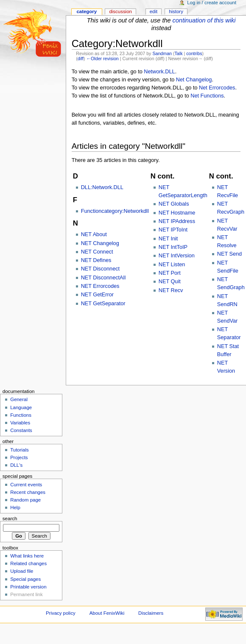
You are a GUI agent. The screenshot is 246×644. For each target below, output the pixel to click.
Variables (20, 423)
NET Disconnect (100, 269)
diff (81, 59)
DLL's (16, 465)
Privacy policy (61, 613)
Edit (154, 11)
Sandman (162, 53)
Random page (25, 500)
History (176, 11)
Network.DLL (159, 72)
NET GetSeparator (103, 304)
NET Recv (171, 290)
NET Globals (174, 204)
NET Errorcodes (100, 286)
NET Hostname (177, 213)
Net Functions (207, 96)
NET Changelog (100, 243)
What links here (27, 556)
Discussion (120, 11)
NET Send (229, 254)
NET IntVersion (177, 256)
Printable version (28, 587)
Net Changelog (194, 80)
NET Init (168, 239)
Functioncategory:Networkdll (115, 211)
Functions (21, 415)
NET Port (170, 273)
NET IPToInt (173, 230)
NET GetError (97, 295)
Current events (26, 485)
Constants (21, 430)
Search (10, 519)
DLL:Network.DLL (102, 187)
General (19, 399)
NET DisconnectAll (103, 278)
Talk (179, 53)
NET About (94, 234)
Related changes (28, 563)
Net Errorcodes (217, 88)
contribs (194, 53)
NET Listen (172, 265)
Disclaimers (151, 613)
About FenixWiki (107, 613)
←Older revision (102, 59)
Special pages (25, 579)
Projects (19, 457)
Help (15, 507)
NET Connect (97, 252)
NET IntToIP (173, 247)
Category (87, 11)
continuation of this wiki (204, 20)
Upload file (22, 571)
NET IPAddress (177, 221)
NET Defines (96, 260)
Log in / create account (212, 3)
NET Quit (170, 282)
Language (21, 407)
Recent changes (28, 492)
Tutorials (20, 450)
